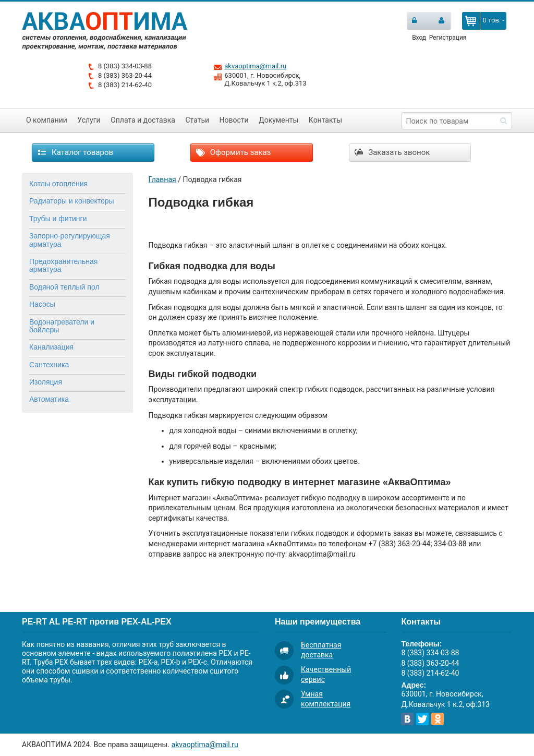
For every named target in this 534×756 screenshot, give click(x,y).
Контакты (325, 120)
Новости (234, 120)
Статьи (197, 120)
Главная (162, 179)
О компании (47, 120)
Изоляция (46, 382)
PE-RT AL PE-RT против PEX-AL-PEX (97, 622)
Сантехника (49, 365)
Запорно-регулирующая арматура (70, 240)
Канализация (51, 347)
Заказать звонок (392, 152)
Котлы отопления (58, 184)
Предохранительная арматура (63, 265)
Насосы (42, 304)
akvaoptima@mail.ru (255, 66)
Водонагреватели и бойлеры (62, 326)
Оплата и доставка (143, 120)
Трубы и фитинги (58, 219)
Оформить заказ (233, 152)
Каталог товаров (75, 152)
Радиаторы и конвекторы (72, 201)
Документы (278, 120)
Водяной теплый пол (64, 287)
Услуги (89, 120)
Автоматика (49, 399)
